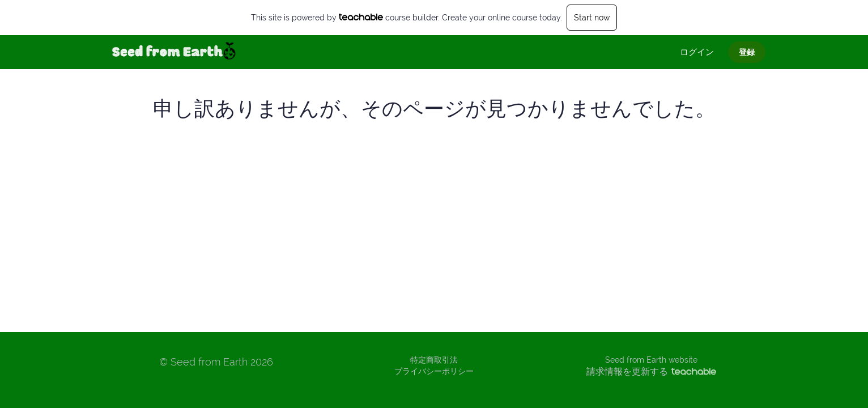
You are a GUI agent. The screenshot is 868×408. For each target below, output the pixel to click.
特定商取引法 (434, 360)
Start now (592, 18)
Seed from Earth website (651, 360)
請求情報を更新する (651, 371)
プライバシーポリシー (434, 371)
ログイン (697, 52)
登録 (747, 52)
